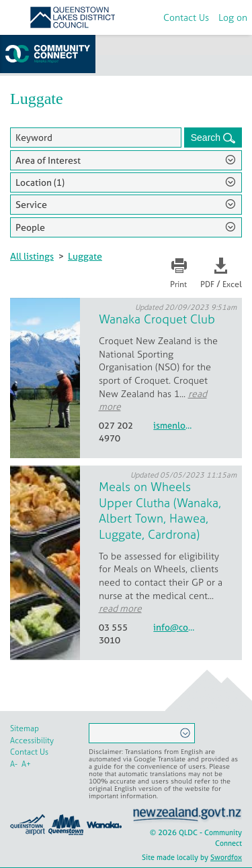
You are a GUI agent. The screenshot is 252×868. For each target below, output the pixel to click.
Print (178, 284)
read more (120, 608)
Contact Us (186, 17)
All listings (32, 256)
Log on (233, 17)
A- (14, 764)
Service (31, 204)
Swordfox (226, 857)
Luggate (85, 256)
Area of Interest (48, 160)
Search (207, 138)
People (30, 227)
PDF (207, 284)
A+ (26, 764)
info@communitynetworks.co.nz (174, 628)
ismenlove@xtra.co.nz (174, 426)
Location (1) (40, 182)
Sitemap (25, 728)
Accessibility (32, 741)
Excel (232, 284)
